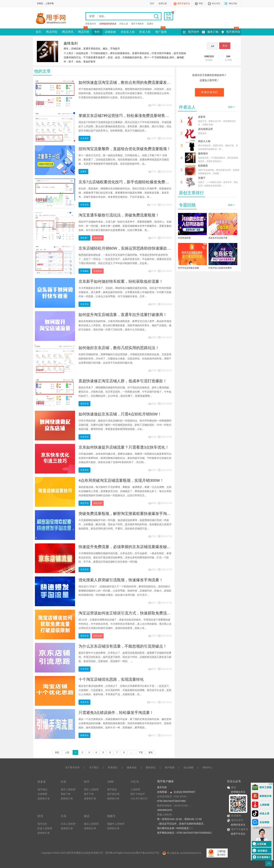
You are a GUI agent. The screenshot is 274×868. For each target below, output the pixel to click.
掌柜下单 (66, 794)
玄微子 (202, 178)
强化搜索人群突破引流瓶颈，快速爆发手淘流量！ (121, 580)
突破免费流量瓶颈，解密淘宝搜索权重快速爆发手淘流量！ (128, 514)
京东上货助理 (68, 824)
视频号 (111, 816)
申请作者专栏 (209, 92)
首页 (38, 32)
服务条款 (132, 767)
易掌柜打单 (44, 799)
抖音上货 (124, 24)
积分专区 (216, 3)
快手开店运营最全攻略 (188, 268)
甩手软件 (194, 32)
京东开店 (84, 138)
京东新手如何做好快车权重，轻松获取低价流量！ (121, 281)
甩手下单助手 (138, 24)
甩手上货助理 (68, 789)
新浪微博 (234, 816)
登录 (152, 3)
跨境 (40, 816)
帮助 (201, 3)
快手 (87, 782)
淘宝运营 (98, 238)
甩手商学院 (233, 32)
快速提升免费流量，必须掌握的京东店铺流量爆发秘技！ (127, 547)
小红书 (135, 782)
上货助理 (135, 789)
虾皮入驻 (145, 32)
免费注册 (163, 3)
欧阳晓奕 (203, 166)
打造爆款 (84, 271)
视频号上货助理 (116, 824)
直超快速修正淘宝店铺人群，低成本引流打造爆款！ (123, 381)
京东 (64, 816)
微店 (87, 816)
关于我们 (94, 767)
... (131, 752)
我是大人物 (204, 141)
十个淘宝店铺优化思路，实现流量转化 (111, 679)
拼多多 (42, 782)
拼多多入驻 (128, 32)
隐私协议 (151, 767)
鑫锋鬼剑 (203, 153)
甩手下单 (89, 794)
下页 (141, 752)
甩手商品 (42, 789)
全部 (92, 16)
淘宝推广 (84, 238)
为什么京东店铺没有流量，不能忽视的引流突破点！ (123, 646)
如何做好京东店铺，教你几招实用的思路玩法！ (119, 348)
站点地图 (188, 767)
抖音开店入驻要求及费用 (220, 268)
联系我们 (113, 767)
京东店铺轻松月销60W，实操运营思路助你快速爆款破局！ (129, 248)
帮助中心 (208, 767)
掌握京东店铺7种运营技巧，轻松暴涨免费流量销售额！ (126, 116)
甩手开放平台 (184, 3)
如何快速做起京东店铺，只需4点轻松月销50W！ (120, 414)
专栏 (97, 32)
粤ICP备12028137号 (147, 853)
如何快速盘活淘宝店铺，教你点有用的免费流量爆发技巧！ (128, 82)
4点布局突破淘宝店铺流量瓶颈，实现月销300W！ (121, 480)
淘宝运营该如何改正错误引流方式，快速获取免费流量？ (127, 613)
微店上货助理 (91, 824)
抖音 (64, 782)
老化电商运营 (205, 129)
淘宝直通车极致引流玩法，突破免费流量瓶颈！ (119, 215)
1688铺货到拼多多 (108, 24)
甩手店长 (42, 824)
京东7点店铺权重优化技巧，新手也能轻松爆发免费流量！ (128, 182)
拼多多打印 (91, 24)
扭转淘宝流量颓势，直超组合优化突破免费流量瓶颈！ (125, 149)
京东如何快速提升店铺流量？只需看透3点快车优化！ (124, 447)
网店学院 (52, 32)
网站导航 (233, 3)
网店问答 (84, 31)
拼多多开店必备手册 (218, 238)
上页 (67, 752)
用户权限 (170, 767)
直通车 (150, 24)
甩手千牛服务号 (240, 829)
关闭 (271, 784)
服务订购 (213, 32)
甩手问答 (162, 787)
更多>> (231, 107)
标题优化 (84, 735)
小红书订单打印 (139, 799)
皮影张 (202, 117)
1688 (110, 782)
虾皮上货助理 (45, 828)
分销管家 (42, 794)
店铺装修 (110, 32)
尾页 (151, 752)
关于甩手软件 (72, 767)
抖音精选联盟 (184, 238)
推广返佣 (161, 31)
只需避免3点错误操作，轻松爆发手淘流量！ (116, 713)
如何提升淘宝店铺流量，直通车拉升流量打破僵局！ (123, 315)
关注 (225, 46)
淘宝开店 (84, 404)
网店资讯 (68, 32)
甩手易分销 (113, 794)
